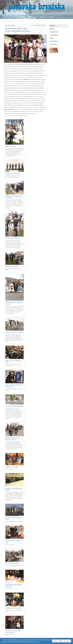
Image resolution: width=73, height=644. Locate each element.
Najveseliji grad (10, 146)
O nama (51, 17)
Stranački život (54, 41)
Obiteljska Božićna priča (13, 608)
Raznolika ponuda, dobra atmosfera (14, 585)
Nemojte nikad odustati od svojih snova (14, 386)
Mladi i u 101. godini (12, 467)
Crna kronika (53, 44)
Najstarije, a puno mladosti (14, 332)
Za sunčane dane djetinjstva (14, 406)
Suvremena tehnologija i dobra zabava (13, 631)
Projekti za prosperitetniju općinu (14, 489)
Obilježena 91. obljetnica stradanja (13, 197)
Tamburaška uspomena (13, 173)
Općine (52, 38)
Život (29, 17)
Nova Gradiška (54, 35)
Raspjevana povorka (12, 266)
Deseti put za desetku (12, 563)
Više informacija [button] (35, 642)
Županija (52, 29)
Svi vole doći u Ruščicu (13, 238)
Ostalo (36, 17)
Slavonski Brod (54, 32)
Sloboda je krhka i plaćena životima (14, 303)
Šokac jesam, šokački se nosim (13, 518)
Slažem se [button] (66, 641)
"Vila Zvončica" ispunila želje (13, 541)
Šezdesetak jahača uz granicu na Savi (12, 439)
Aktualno (22, 17)
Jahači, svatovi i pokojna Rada (13, 361)
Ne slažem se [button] (56, 641)
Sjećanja (43, 17)
